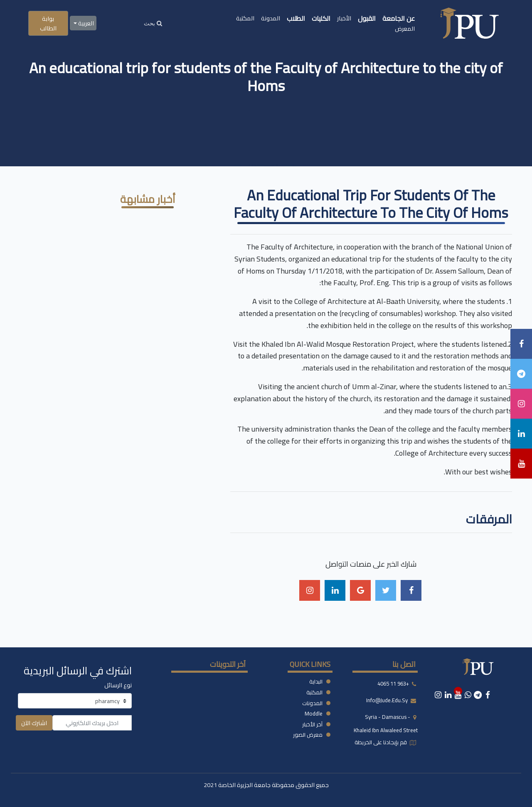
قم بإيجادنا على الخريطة (381, 742)
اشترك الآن (34, 723)
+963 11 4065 (393, 684)
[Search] (153, 23)
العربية (85, 23)
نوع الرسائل (118, 685)
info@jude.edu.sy (388, 701)
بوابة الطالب (48, 23)
